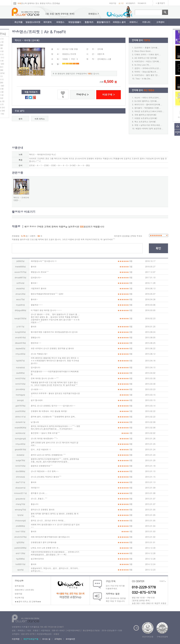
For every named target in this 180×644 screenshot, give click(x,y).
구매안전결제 (162, 637)
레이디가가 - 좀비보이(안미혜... (148, 104)
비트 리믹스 (40, 119)
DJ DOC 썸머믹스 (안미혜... (147, 101)
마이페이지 (142, 3)
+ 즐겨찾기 (160, 3)
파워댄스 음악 (119, 22)
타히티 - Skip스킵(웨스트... (146, 72)
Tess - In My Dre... (144, 78)
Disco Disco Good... (144, 51)
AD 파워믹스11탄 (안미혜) (146, 58)
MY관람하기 (131, 3)
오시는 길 (46, 639)
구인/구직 (111, 581)
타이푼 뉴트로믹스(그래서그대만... (149, 111)
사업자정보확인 (73, 630)
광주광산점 (19, 586)
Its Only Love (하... (143, 65)
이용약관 (16, 639)
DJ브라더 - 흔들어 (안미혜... (147, 48)
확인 (158, 248)
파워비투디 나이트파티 (24, 590)
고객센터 (160, 22)
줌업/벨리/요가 (103, 22)
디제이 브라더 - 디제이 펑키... (148, 54)
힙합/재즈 (89, 22)
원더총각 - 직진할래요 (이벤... (148, 108)
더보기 (163, 581)
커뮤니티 (146, 22)
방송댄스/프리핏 (33, 22)
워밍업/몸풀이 (75, 22)
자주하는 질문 (113, 594)
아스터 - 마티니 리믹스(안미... (148, 98)
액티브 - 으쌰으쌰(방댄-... (21, 199)
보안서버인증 (148, 637)
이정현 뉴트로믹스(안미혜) (146, 118)
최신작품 (18, 22)
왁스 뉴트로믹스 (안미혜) (145, 122)
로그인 (121, 3)
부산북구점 (19, 598)
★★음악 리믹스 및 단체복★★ (28, 601)
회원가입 (113, 3)
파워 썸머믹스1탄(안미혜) (145, 115)
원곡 (20, 119)
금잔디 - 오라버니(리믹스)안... (148, 68)
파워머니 (133, 22)
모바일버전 (70, 639)
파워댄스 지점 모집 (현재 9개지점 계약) (83, 14)
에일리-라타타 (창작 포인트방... (149, 128)
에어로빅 (47, 22)
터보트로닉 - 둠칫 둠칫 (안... (147, 75)
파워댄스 (60, 22)
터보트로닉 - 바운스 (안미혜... (148, 61)
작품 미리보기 (31, 92)
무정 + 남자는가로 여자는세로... (148, 125)
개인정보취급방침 (31, 639)
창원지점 (18, 594)
